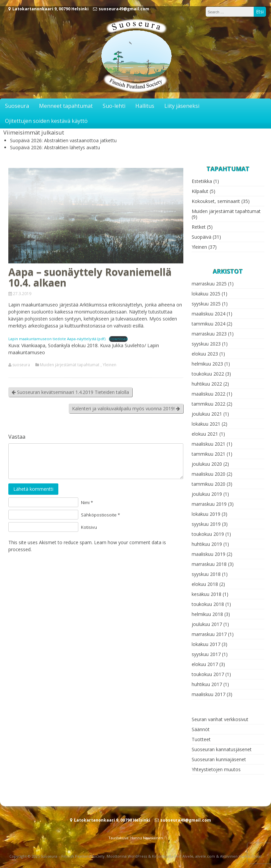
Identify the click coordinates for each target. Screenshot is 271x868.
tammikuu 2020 (208, 484)
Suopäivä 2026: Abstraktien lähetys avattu (55, 147)
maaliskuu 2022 (208, 394)
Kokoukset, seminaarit (216, 201)
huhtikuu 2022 (207, 384)
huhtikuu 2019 (207, 544)
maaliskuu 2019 (208, 554)
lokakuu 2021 (206, 424)
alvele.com (205, 856)
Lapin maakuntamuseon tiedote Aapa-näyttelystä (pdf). (57, 339)
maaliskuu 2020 (208, 474)
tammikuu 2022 (208, 404)
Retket (199, 227)
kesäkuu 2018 (206, 594)
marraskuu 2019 (209, 504)
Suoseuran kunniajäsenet (219, 759)
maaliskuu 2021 (208, 444)
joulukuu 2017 (207, 624)
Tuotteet (201, 739)
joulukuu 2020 (207, 464)
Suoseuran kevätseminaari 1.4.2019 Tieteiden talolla (70, 392)
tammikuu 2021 (208, 454)
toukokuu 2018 (208, 604)
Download (118, 339)
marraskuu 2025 (209, 284)
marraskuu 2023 (209, 334)
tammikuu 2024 (208, 324)
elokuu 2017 (205, 664)
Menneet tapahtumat (66, 106)
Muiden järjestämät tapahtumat (70, 365)
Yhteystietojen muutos (216, 769)
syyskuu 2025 (206, 304)
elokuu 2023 (205, 354)
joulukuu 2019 (207, 494)
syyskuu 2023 (206, 344)
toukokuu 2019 (208, 534)
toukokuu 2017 (208, 674)
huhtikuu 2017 (207, 684)
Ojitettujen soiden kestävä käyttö (46, 121)
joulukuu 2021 (207, 414)
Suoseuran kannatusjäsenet (222, 749)
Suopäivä (201, 237)
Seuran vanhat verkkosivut (220, 719)
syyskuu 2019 (206, 524)
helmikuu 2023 (207, 364)
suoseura (21, 365)
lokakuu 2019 (206, 514)
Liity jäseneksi (182, 106)
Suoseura (17, 106)
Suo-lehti (114, 106)
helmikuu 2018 (207, 614)
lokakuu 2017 (206, 644)
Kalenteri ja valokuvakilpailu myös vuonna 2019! (126, 408)
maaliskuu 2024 (208, 314)
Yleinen (109, 365)
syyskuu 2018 (206, 574)
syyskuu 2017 (206, 654)
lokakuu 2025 (206, 294)
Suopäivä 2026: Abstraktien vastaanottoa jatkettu (63, 140)
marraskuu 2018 (209, 564)
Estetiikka (202, 181)
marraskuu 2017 (209, 634)
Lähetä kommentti (33, 489)
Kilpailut (200, 191)
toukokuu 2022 (208, 374)
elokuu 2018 (205, 584)
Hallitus (145, 106)
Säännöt (201, 729)
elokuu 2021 (205, 434)
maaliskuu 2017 (208, 694)
